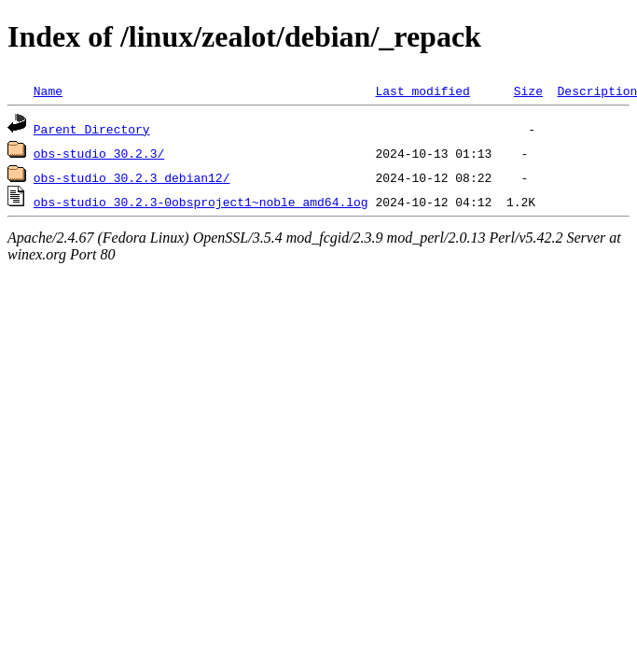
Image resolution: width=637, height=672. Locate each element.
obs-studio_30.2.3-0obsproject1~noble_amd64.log (201, 202)
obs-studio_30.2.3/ (99, 153)
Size (528, 91)
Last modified (422, 91)
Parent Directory (92, 129)
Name (48, 91)
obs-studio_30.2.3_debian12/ (132, 177)
